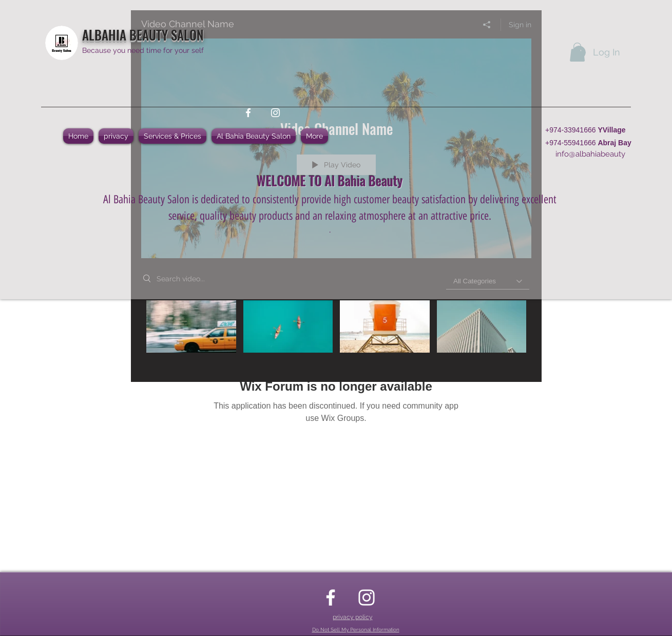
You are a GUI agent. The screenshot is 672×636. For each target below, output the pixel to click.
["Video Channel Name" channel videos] (336, 334)
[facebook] (248, 113)
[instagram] (275, 113)
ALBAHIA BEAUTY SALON (143, 35)
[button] (577, 52)
